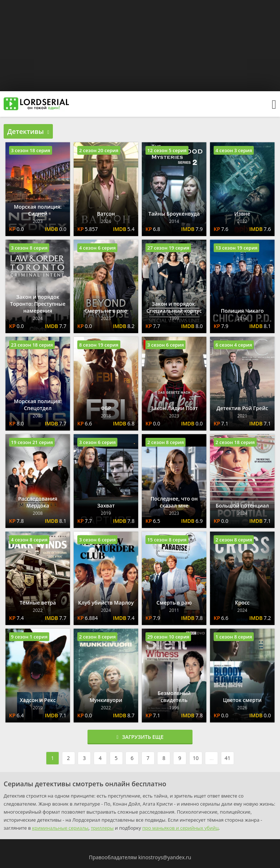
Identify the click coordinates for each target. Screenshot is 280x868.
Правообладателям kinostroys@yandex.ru (140, 857)
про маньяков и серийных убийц (180, 828)
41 (227, 758)
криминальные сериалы (60, 828)
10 (196, 758)
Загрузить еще (140, 737)
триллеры (102, 828)
